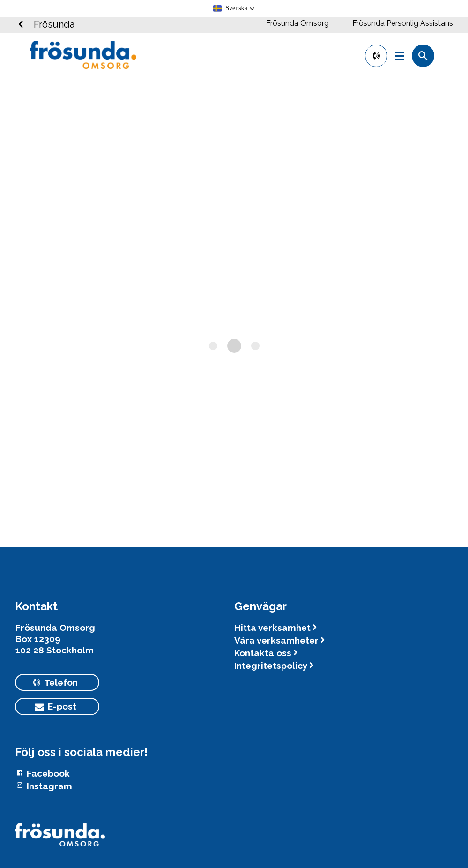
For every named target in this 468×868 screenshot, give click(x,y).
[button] (234, 8)
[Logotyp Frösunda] (60, 839)
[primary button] (376, 56)
